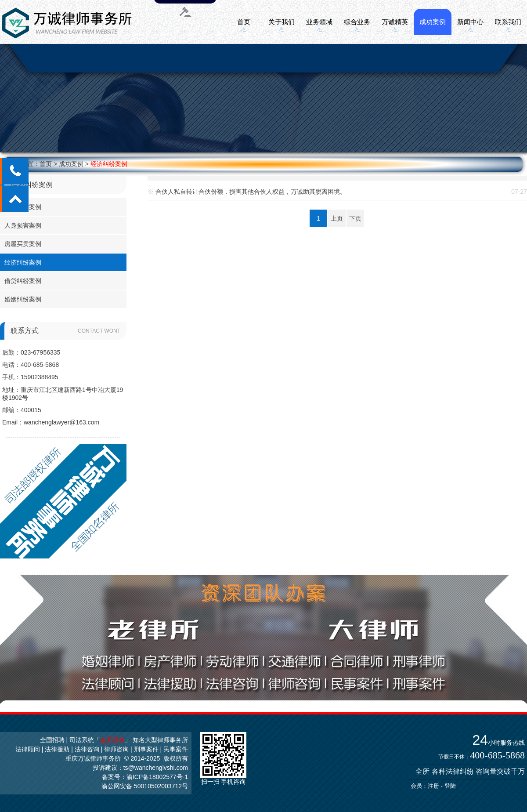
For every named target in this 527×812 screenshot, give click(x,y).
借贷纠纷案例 (23, 281)
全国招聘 (52, 740)
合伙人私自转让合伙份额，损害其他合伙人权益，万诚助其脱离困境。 (251, 192)
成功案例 (433, 22)
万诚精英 (395, 22)
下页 (355, 218)
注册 (433, 786)
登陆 (450, 786)
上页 (337, 218)
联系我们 (508, 22)
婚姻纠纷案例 (23, 299)
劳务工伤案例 (23, 207)
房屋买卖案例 (23, 244)
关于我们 (282, 22)
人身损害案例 (23, 225)
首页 (244, 22)
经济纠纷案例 (109, 164)
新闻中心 (470, 22)
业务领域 (319, 22)
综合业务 (357, 22)
